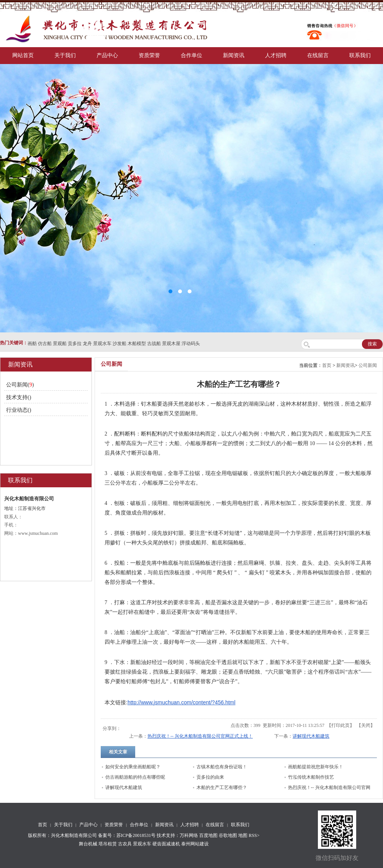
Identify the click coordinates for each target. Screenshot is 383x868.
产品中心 (107, 55)
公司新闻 (368, 365)
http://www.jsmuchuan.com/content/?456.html (182, 702)
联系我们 (360, 55)
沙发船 (119, 344)
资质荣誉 (149, 55)
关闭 (366, 725)
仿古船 (45, 344)
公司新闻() (20, 385)
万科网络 (189, 835)
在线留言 (318, 55)
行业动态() (19, 410)
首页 (327, 365)
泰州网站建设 (195, 844)
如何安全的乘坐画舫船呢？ (133, 767)
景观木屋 (171, 344)
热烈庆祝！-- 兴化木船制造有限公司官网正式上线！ (200, 736)
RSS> (254, 835)
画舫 (32, 344)
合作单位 (191, 55)
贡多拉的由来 (210, 777)
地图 (243, 835)
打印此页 (340, 725)
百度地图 (208, 835)
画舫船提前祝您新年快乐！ (316, 767)
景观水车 (102, 344)
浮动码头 (191, 344)
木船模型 (137, 344)
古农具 (125, 844)
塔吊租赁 (108, 844)
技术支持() (19, 397)
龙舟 (87, 344)
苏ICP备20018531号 (136, 835)
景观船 (60, 344)
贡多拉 (75, 344)
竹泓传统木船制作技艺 (311, 777)
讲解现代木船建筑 (311, 736)
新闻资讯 (234, 55)
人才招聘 (276, 55)
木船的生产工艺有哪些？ (222, 787)
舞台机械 (88, 844)
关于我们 (65, 55)
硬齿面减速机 (166, 844)
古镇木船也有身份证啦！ (222, 767)
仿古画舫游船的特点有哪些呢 (135, 777)
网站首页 (23, 55)
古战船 (154, 344)
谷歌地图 (228, 835)
